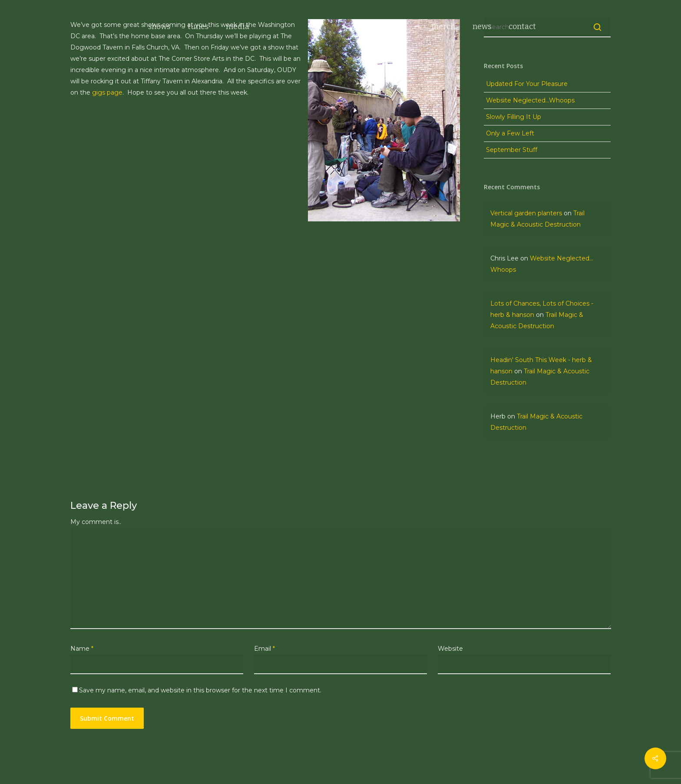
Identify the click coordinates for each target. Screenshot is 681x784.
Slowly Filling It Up (514, 117)
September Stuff (512, 150)
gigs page (107, 92)
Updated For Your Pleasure (527, 84)
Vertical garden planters (526, 213)
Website (450, 649)
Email (264, 649)
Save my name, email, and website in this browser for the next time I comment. (200, 690)
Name (82, 649)
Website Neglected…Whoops (530, 100)
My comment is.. (96, 522)
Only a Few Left (510, 133)
